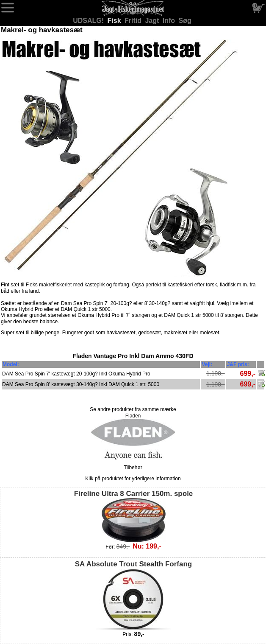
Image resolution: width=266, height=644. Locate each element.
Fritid (134, 21)
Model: (11, 364)
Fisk (115, 21)
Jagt (153, 21)
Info (170, 21)
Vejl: (207, 364)
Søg (185, 21)
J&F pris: (238, 364)
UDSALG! (89, 21)
